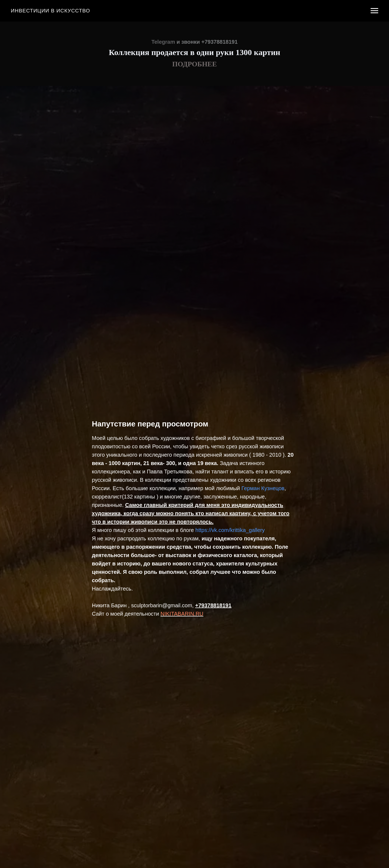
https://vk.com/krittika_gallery (230, 530)
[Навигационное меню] (374, 11)
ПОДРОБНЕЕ (194, 64)
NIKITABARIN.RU (182, 614)
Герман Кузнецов (263, 488)
